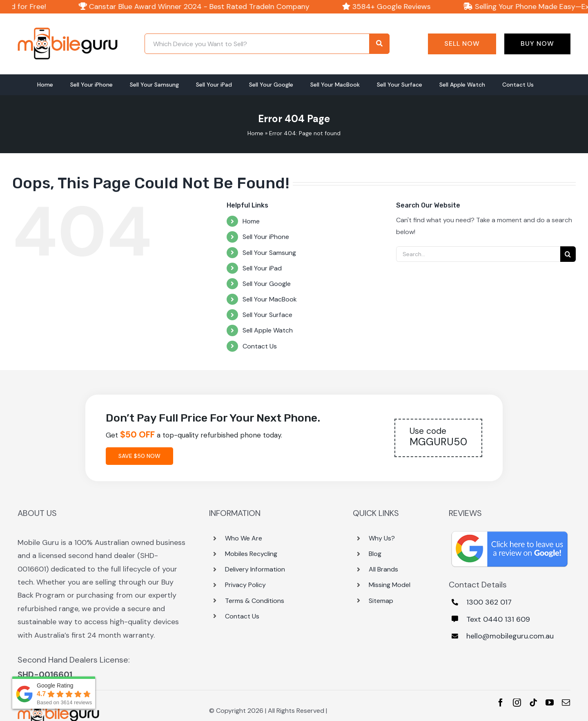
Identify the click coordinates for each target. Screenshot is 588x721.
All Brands (383, 569)
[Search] (568, 254)
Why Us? (382, 538)
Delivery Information (255, 569)
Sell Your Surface (267, 315)
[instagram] (517, 703)
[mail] (566, 703)
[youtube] (550, 703)
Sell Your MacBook (270, 299)
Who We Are (244, 538)
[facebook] (501, 703)
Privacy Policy (245, 585)
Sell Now (462, 44)
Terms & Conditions (255, 601)
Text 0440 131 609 (498, 619)
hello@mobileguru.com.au (510, 636)
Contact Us (260, 346)
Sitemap (381, 601)
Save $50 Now (139, 456)
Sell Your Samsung (269, 253)
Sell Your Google (267, 284)
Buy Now (537, 44)
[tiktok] (533, 703)
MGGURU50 (438, 437)
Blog (375, 554)
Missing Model (390, 585)
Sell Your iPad (262, 268)
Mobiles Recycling (251, 554)
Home (255, 133)
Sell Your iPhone (266, 237)
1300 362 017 (489, 602)
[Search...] (478, 254)
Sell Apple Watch (268, 330)
